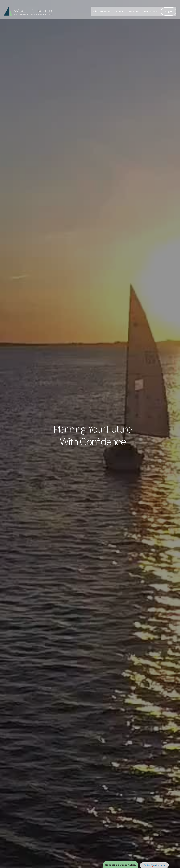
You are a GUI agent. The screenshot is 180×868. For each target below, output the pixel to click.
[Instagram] (5, 576)
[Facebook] (5, 558)
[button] (102, 8)
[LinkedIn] (5, 570)
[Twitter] (5, 564)
